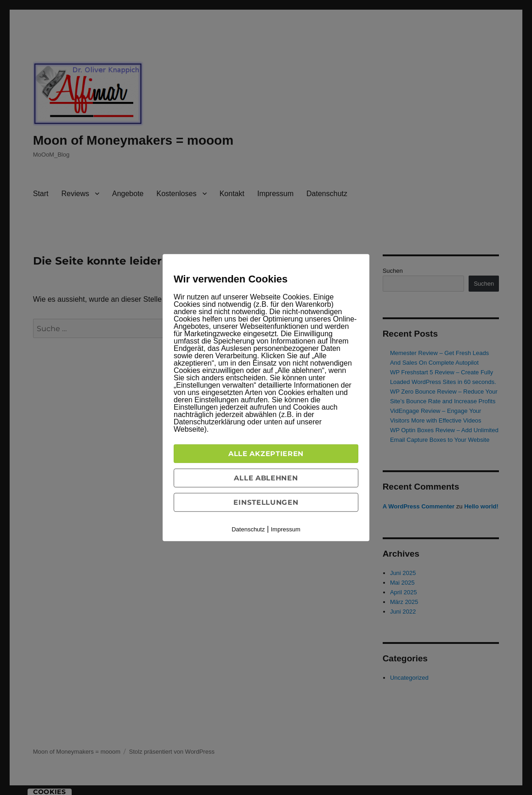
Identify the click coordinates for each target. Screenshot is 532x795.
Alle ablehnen (266, 478)
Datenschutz (248, 529)
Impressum (286, 529)
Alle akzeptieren (266, 454)
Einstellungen (266, 502)
